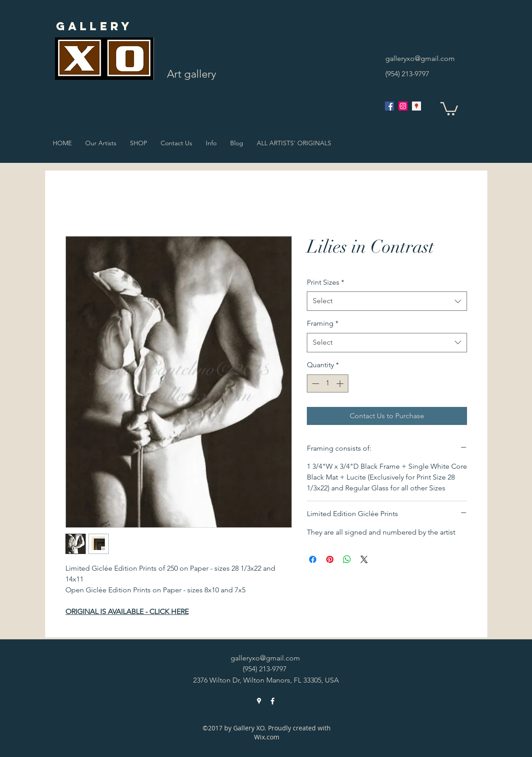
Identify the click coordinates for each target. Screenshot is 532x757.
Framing (323, 323)
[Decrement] (315, 383)
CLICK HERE (169, 612)
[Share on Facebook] (313, 559)
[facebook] (389, 106)
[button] (449, 108)
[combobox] (387, 301)
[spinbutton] (328, 383)
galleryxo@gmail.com (420, 58)
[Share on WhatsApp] (347, 559)
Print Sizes (326, 282)
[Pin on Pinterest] (330, 559)
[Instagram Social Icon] (403, 106)
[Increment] (341, 383)
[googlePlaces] (416, 106)
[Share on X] (364, 559)
